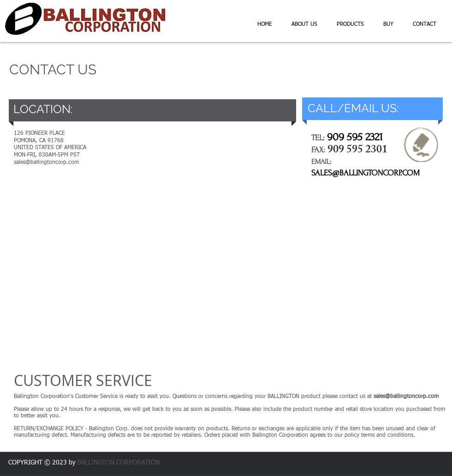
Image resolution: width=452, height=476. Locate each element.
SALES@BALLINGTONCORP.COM (366, 173)
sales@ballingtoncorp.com (406, 397)
